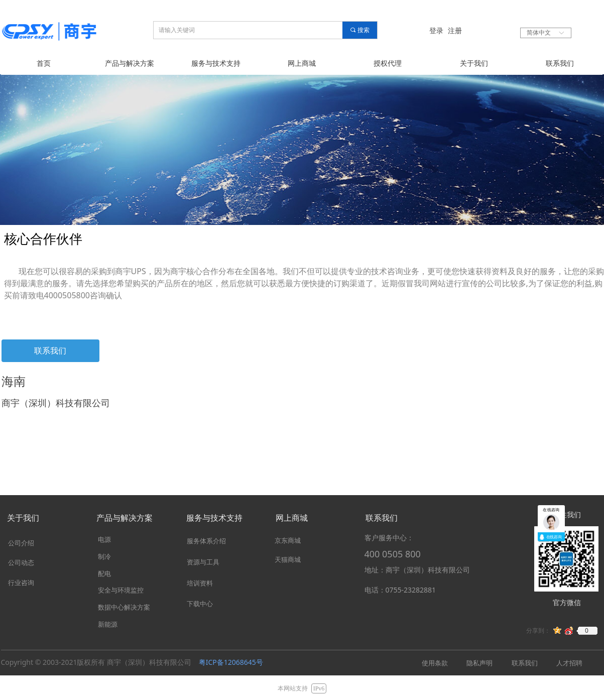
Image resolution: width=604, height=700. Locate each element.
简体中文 (539, 33)
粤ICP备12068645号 (231, 662)
